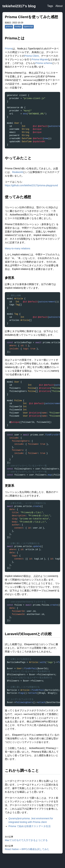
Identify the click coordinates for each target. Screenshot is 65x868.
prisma (9, 26)
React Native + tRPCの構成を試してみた (27, 849)
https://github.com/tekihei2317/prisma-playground (31, 185)
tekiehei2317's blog (19, 6)
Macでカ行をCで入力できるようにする (26, 840)
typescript (28, 26)
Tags (50, 6)
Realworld (18, 172)
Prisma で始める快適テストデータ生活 (30, 826)
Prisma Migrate (40, 59)
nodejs (18, 26)
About (59, 6)
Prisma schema (44, 63)
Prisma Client (31, 56)
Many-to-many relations (18, 248)
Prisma (9, 49)
